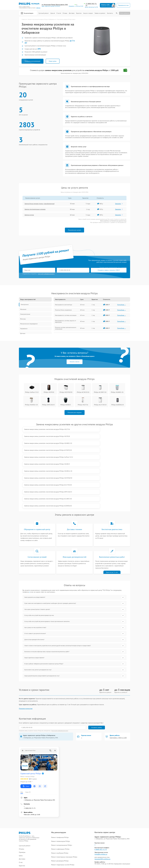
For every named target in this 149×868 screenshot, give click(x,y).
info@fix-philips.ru (101, 800)
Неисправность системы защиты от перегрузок (66, 322)
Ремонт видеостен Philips (60, 814)
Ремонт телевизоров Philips (61, 787)
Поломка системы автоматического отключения (66, 329)
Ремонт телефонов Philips (60, 783)
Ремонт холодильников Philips (62, 791)
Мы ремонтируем (28, 13)
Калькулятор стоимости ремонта (30, 824)
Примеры (22, 798)
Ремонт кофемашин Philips (60, 794)
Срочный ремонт (44, 13)
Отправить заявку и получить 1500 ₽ (79, 271)
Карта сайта (23, 839)
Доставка (72, 13)
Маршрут (26, 732)
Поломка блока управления (63, 310)
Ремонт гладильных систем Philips (63, 810)
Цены (53, 13)
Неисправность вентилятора (64, 305)
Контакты (110, 13)
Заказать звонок (75, 362)
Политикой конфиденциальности (60, 676)
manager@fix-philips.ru (102, 804)
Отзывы (65, 13)
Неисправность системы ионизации (66, 316)
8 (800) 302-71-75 (101, 795)
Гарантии (79, 13)
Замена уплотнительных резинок (36, 210)
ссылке (29, 834)
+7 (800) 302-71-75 (92, 5)
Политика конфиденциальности (74, 856)
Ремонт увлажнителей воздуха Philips (64, 826)
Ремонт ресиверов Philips (60, 806)
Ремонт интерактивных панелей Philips (65, 818)
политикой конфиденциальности (46, 274)
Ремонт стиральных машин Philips (63, 822)
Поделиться (96, 840)
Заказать (119, 204)
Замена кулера (30, 215)
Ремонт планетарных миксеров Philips (64, 802)
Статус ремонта (125, 13)
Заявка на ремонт (100, 13)
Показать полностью (26, 654)
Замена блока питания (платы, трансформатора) (41, 204)
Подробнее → (122, 305)
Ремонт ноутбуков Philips (60, 798)
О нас (59, 13)
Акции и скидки (88, 13)
